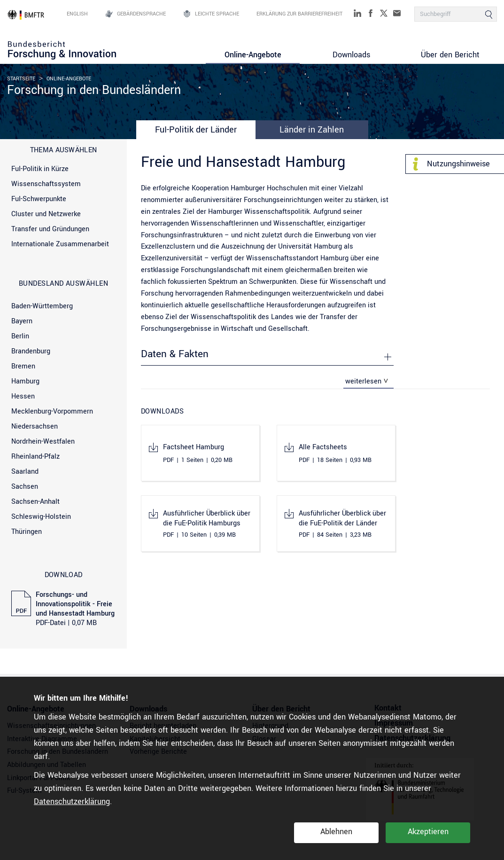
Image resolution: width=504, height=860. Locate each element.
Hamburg (25, 381)
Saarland (25, 472)
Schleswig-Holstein (41, 517)
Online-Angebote (253, 55)
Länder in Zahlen (312, 130)
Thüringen (27, 532)
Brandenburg (31, 351)
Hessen (23, 396)
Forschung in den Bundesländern (94, 90)
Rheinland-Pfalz (35, 457)
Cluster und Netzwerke (46, 214)
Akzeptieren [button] (428, 832)
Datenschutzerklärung (72, 801)
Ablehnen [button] (336, 832)
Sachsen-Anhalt (35, 502)
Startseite (21, 79)
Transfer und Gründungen (50, 229)
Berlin (20, 336)
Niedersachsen (35, 426)
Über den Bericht (450, 55)
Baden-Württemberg (42, 306)
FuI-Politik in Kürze (40, 169)
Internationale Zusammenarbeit (60, 244)
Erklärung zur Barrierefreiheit (299, 14)
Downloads (351, 55)
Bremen (23, 366)
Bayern (22, 321)
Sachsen (25, 487)
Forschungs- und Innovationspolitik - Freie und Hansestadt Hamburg (75, 609)
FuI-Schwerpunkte (39, 199)
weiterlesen (363, 381)
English (77, 14)
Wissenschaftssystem (46, 184)
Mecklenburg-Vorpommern (52, 411)
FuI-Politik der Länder (196, 130)
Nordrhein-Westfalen (43, 442)
